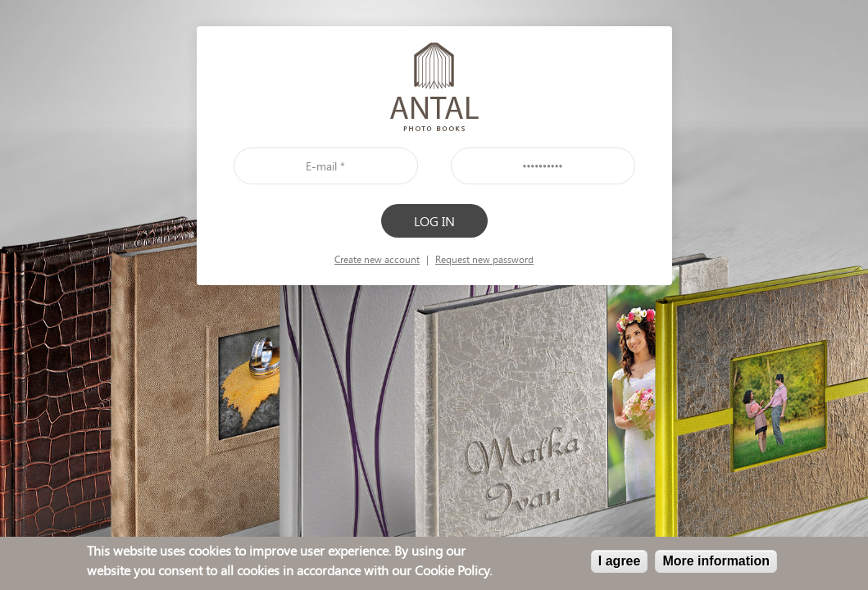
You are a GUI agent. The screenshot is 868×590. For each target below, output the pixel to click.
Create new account (377, 259)
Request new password (484, 259)
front (434, 87)
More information (716, 562)
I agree (620, 562)
